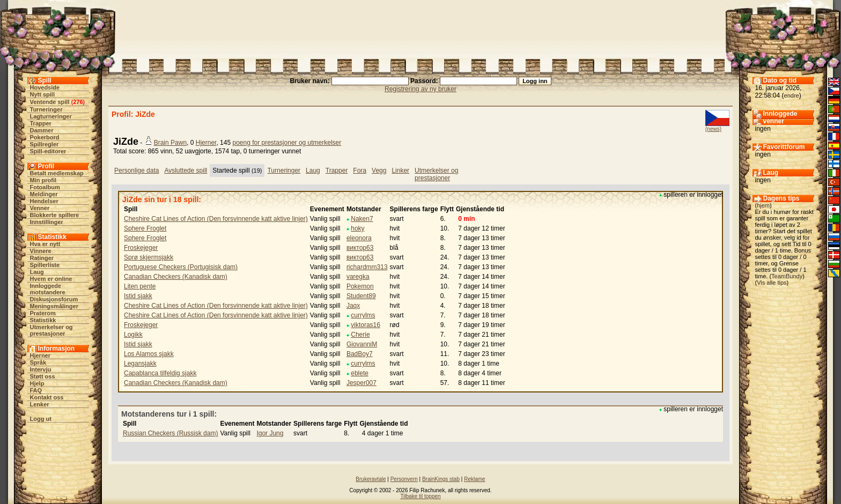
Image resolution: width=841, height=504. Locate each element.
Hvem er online (51, 279)
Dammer (42, 130)
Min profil (43, 180)
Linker (400, 171)
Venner (40, 208)
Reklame (474, 479)
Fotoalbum (45, 187)
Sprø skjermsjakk (149, 257)
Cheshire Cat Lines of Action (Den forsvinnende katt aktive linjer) (216, 219)
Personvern (404, 479)
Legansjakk (140, 364)
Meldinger (44, 194)
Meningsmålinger (54, 306)
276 (78, 102)
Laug (37, 272)
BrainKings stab (441, 479)
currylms (363, 315)
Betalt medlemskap (57, 173)
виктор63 (360, 248)
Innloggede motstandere (48, 289)
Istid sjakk (138, 296)
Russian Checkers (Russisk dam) (170, 433)
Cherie (360, 335)
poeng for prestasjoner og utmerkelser (287, 143)
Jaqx (353, 306)
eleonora (359, 238)
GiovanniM (362, 344)
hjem (763, 205)
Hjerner (40, 355)
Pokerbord (45, 137)
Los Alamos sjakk (149, 354)
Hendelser (44, 201)
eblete (360, 373)
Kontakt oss (47, 397)
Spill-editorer (48, 151)
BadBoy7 (360, 354)
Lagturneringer (51, 116)
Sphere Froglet (145, 228)
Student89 (361, 296)
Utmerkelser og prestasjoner (51, 330)
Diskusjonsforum (54, 299)
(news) (713, 129)
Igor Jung (270, 433)
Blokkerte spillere (55, 215)
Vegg (379, 171)
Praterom (43, 313)
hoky (357, 228)
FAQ (36, 390)
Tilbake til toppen (420, 496)
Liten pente (140, 286)
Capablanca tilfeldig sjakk (160, 373)
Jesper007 (362, 383)
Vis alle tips (772, 283)
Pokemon (360, 286)
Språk (38, 362)
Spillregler (45, 144)
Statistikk (43, 320)
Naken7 (362, 219)
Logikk (133, 335)
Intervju (41, 369)
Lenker (40, 404)
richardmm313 (367, 267)
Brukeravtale (371, 479)
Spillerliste (45, 265)
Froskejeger (141, 248)
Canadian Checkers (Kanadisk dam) (176, 277)
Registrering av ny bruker (420, 89)
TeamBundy (787, 276)
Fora (360, 171)
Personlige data (137, 171)
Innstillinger (47, 222)
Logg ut (41, 419)
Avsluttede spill (186, 171)
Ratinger (42, 258)
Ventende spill (50, 102)
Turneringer (46, 109)
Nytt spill (42, 94)
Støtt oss (43, 376)
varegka (358, 277)
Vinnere (41, 251)
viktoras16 (366, 325)
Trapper (41, 123)
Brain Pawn (170, 143)
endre (792, 95)
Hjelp (37, 383)
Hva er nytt (45, 244)
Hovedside (45, 87)
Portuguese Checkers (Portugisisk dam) (181, 267)
